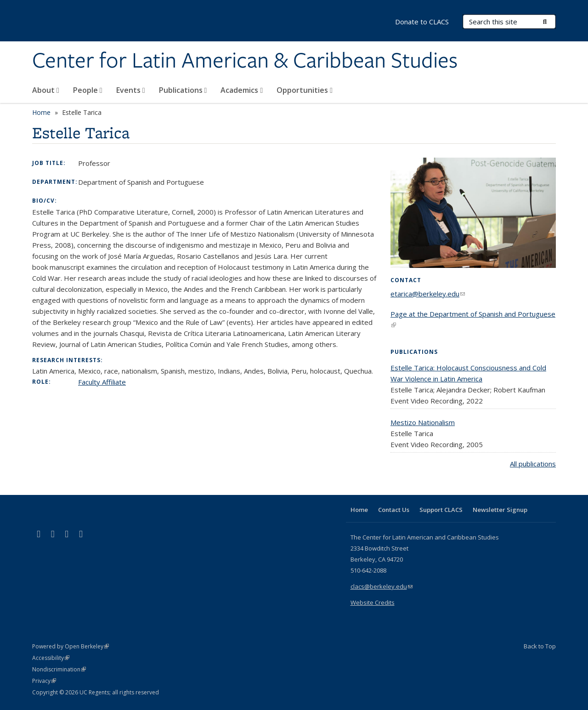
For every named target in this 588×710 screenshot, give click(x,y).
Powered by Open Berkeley (71, 646)
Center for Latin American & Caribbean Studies (245, 61)
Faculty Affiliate (102, 382)
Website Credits (373, 602)
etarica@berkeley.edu (428, 294)
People (88, 90)
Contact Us (394, 510)
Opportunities (305, 90)
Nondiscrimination (59, 669)
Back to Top (540, 646)
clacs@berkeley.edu (382, 586)
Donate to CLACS (422, 22)
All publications (533, 464)
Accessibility (51, 658)
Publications (183, 90)
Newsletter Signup (500, 510)
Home (41, 112)
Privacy (44, 681)
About (46, 90)
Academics (242, 90)
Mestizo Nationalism (423, 422)
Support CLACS (441, 510)
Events (131, 90)
